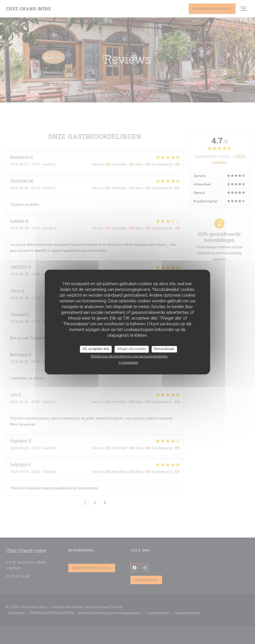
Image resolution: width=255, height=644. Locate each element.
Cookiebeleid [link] (128, 363)
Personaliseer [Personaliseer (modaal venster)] (164, 349)
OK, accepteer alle (96, 349)
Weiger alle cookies (131, 349)
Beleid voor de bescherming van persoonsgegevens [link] (129, 356)
